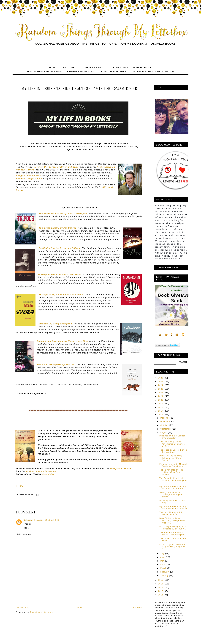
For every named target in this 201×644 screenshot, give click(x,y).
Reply (26, 528)
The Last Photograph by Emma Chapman (172, 513)
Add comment (24, 534)
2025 (161, 382)
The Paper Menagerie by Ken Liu (56, 364)
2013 (161, 587)
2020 (161, 400)
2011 (161, 595)
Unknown (28, 520)
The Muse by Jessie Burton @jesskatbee (173, 451)
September (166, 429)
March (164, 568)
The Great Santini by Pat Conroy (58, 228)
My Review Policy (95, 68)
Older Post (136, 608)
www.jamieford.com (121, 468)
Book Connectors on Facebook (132, 68)
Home (52, 68)
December (166, 418)
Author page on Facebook (41, 471)
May (163, 561)
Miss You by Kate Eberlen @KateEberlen (172, 437)
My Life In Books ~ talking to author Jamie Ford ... (173, 488)
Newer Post (23, 608)
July (163, 554)
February (165, 572)
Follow (20, 486)
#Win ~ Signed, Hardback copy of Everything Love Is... (173, 547)
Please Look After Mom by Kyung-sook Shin (62, 341)
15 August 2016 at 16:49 (47, 520)
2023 (161, 389)
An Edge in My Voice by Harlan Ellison (61, 295)
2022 (161, 393)
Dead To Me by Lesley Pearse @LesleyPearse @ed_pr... (172, 521)
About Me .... (70, 68)
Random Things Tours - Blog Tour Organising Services (60, 71)
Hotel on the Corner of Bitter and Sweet (57, 167)
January (164, 575)
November (166, 422)
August (164, 433)
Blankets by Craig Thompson (55, 324)
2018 (161, 407)
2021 (161, 396)
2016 (161, 415)
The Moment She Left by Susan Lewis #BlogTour (172, 534)
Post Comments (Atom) (42, 612)
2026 (161, 378)
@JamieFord (49, 474)
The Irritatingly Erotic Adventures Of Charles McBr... (172, 444)
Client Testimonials (114, 71)
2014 (161, 584)
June (163, 557)
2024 (161, 385)
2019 (161, 404)
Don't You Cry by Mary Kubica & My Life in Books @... (171, 458)
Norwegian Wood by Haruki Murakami (60, 274)
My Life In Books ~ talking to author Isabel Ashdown (173, 508)
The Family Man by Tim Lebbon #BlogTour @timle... (171, 472)
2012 (161, 591)
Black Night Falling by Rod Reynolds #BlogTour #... (173, 528)
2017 (161, 411)
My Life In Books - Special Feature (154, 71)
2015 (161, 580)
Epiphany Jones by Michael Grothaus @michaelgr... (173, 465)
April (163, 565)
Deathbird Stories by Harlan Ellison (59, 248)
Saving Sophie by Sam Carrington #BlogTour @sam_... (171, 495)
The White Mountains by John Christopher (63, 213)
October (164, 425)
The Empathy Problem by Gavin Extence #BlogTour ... (173, 481)
